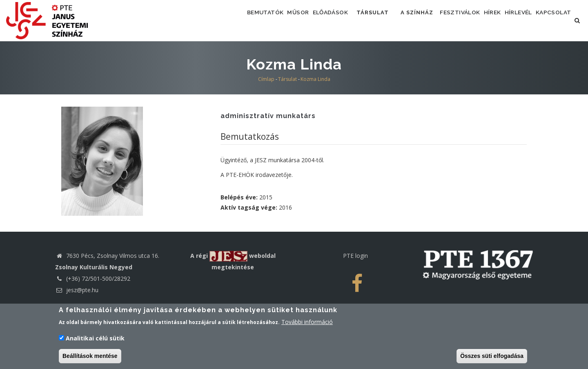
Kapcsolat (242, 56)
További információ (307, 323)
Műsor (283, 20)
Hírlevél (539, 20)
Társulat (371, 20)
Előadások (322, 20)
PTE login (355, 288)
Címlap (266, 112)
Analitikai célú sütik (95, 339)
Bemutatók (243, 20)
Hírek (505, 20)
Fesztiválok (465, 20)
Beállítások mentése (90, 357)
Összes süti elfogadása (492, 357)
